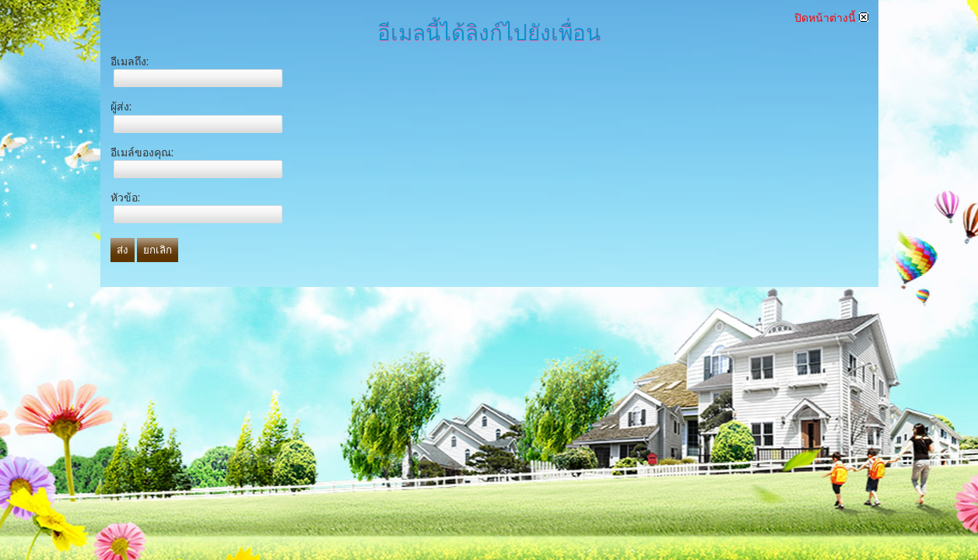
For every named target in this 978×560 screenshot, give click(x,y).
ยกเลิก (158, 250)
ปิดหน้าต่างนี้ (831, 18)
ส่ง (123, 250)
